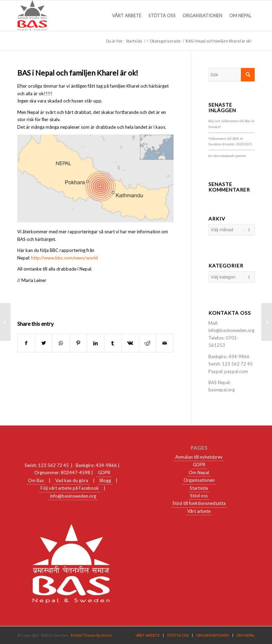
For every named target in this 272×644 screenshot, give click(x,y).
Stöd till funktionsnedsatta (199, 503)
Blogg (105, 480)
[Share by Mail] (165, 343)
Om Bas (36, 480)
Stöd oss (199, 496)
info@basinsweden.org (73, 496)
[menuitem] (127, 16)
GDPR (104, 472)
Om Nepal (199, 472)
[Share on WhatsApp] (61, 343)
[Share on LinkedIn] (96, 343)
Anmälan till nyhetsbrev (199, 457)
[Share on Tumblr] (113, 343)
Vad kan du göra (72, 480)
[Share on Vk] (130, 343)
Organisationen (199, 480)
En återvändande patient (227, 156)
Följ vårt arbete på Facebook (70, 488)
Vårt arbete (199, 511)
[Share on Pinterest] (78, 343)
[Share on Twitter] (44, 343)
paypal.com (236, 371)
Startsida (199, 488)
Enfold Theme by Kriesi (91, 635)
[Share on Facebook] (26, 343)
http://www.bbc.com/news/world (64, 258)
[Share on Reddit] (147, 343)
